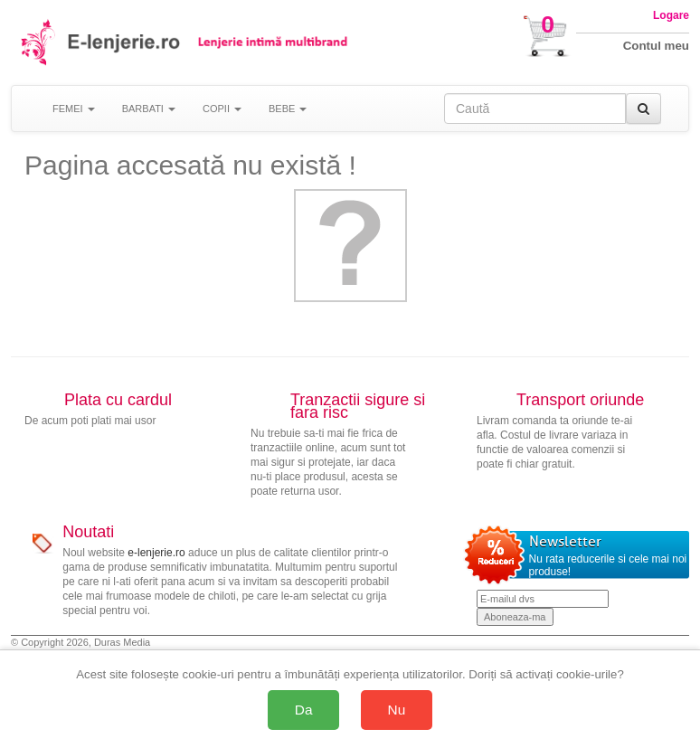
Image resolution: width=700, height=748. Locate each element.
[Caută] (643, 109)
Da (304, 710)
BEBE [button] (288, 109)
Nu (397, 710)
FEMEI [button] (74, 109)
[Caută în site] (535, 109)
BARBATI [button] (149, 109)
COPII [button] (222, 109)
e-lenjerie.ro (156, 553)
